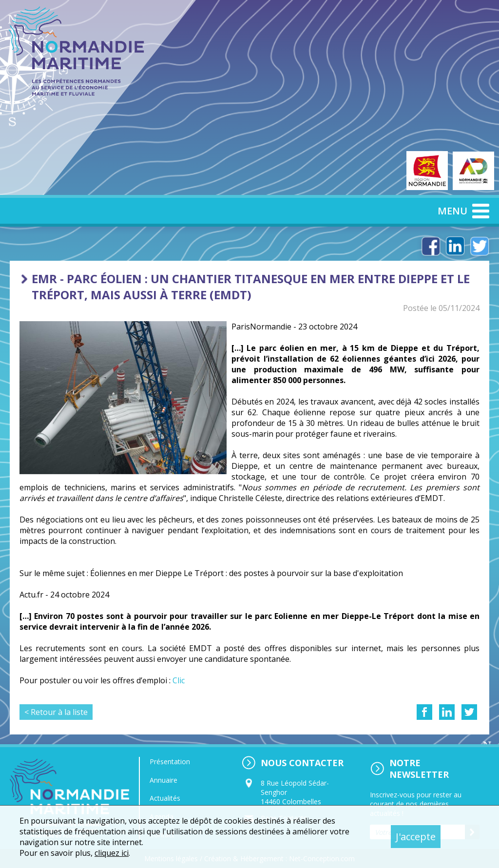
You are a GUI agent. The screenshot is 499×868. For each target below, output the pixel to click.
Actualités (165, 798)
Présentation (170, 762)
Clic (179, 680)
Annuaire (163, 780)
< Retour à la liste (56, 712)
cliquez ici (112, 853)
